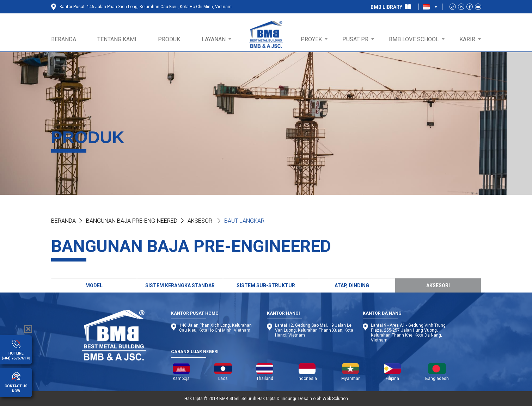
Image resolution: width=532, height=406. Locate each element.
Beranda (63, 221)
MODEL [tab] (94, 285)
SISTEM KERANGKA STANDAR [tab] (180, 285)
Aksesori (201, 221)
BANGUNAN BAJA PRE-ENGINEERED (132, 221)
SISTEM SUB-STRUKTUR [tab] (266, 285)
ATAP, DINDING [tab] (352, 285)
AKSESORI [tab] (438, 285)
